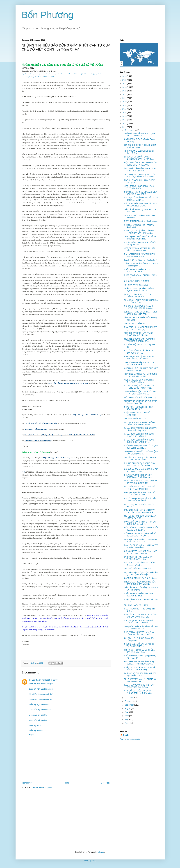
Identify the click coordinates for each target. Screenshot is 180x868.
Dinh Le (34, 663)
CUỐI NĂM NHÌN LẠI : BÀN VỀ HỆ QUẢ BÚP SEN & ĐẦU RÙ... (141, 447)
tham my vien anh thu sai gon (41, 684)
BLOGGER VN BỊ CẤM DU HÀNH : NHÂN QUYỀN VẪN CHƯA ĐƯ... (139, 158)
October (128, 701)
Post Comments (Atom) (43, 787)
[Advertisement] (90, 820)
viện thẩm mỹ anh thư (38, 720)
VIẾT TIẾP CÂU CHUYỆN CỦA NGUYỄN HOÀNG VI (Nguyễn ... (141, 529)
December (129, 130)
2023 (125, 87)
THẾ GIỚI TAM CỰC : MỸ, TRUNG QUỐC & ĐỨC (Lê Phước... (139, 334)
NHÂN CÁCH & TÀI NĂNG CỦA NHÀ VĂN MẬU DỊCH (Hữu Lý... (140, 669)
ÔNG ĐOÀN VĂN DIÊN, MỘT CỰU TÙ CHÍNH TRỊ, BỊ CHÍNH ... (140, 170)
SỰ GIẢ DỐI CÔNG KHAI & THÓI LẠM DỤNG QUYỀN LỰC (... (140, 523)
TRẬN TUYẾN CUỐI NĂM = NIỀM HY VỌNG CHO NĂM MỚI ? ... (140, 290)
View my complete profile (130, 739)
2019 (125, 102)
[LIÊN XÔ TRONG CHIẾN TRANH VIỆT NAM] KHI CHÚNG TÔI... (140, 313)
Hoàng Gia (34, 680)
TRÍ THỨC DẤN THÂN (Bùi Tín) (137, 569)
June (127, 716)
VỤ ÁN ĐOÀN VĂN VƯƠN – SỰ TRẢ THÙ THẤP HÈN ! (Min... (140, 494)
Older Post (105, 783)
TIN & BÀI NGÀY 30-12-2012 (136, 285)
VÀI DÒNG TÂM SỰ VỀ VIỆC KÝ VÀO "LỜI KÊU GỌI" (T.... (140, 352)
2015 (125, 116)
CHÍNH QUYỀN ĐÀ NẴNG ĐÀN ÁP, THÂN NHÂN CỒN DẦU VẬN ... (139, 232)
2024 (125, 84)
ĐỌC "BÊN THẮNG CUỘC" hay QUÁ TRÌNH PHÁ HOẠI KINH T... (140, 488)
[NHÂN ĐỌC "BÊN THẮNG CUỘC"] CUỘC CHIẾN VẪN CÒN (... (139, 435)
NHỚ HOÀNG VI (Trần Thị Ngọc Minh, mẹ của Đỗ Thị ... (140, 657)
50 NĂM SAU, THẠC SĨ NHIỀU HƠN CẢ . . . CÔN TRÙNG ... (141, 301)
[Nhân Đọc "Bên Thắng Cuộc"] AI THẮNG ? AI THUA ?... (138, 295)
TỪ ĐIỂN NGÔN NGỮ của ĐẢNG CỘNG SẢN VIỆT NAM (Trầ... (141, 453)
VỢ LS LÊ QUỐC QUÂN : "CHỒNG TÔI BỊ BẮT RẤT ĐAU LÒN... (141, 540)
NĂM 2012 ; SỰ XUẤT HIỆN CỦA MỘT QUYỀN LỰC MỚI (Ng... (140, 328)
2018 (125, 105)
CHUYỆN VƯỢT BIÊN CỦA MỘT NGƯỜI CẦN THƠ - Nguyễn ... (138, 476)
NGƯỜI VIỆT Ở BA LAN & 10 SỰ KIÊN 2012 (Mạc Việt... (140, 244)
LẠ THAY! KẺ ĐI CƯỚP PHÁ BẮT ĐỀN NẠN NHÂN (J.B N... (140, 674)
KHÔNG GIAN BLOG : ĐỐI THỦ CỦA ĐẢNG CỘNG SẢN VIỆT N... (140, 583)
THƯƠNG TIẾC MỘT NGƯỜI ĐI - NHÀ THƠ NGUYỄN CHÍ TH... (140, 458)
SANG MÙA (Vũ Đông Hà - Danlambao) (141, 260)
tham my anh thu (36, 725)
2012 (125, 127)
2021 (125, 94)
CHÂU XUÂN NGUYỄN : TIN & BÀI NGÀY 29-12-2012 (139, 595)
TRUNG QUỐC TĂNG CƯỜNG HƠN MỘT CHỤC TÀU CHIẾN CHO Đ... (140, 175)
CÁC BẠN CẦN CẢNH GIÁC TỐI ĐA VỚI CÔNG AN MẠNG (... (141, 199)
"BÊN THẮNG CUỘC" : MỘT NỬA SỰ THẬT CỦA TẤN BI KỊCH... (140, 393)
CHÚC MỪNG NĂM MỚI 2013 (137, 281)
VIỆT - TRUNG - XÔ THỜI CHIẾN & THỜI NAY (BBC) (139, 187)
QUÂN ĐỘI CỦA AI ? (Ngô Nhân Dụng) (140, 578)
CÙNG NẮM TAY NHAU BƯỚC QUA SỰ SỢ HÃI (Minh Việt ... (141, 470)
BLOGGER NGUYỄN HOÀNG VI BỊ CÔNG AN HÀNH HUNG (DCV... (139, 663)
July (126, 712)
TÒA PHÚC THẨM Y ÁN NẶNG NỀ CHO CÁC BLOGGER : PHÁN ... (141, 628)
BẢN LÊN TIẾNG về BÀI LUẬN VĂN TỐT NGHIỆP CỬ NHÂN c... (141, 546)
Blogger (101, 852)
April (127, 723)
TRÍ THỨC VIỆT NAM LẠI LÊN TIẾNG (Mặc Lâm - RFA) (140, 680)
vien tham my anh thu (38, 715)
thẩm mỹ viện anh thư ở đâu (41, 705)
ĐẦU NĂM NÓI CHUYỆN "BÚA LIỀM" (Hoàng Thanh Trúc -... (140, 255)
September (129, 705)
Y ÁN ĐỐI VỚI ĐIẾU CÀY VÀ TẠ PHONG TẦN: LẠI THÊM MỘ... (138, 692)
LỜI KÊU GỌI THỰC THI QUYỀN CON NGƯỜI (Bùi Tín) (140, 146)
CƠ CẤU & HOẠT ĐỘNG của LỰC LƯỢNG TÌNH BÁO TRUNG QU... (139, 307)
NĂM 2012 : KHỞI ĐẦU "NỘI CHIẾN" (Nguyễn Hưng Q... (139, 564)
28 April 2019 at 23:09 (49, 680)
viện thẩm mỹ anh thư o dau (41, 710)
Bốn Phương (48, 15)
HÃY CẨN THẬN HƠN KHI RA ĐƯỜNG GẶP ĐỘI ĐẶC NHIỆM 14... (140, 616)
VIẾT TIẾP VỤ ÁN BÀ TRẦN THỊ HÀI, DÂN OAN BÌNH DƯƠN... (140, 249)
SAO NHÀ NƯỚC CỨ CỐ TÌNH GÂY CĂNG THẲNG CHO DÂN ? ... (139, 686)
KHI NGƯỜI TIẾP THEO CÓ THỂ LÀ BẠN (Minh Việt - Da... (139, 651)
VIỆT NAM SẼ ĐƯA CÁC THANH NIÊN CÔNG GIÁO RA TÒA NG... (140, 164)
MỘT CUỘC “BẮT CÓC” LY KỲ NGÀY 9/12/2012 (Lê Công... (140, 517)
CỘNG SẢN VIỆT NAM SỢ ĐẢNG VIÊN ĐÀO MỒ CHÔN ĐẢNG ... (141, 193)
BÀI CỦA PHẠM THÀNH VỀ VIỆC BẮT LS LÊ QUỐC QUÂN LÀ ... (140, 500)
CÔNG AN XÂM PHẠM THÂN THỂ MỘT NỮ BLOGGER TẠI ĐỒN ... (141, 535)
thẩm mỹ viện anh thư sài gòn (41, 689)
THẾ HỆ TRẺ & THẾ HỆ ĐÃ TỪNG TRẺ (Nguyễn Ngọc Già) (141, 402)
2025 (125, 80)
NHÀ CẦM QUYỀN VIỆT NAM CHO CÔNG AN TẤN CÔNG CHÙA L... (139, 633)
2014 (125, 120)
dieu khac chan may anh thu (41, 699)
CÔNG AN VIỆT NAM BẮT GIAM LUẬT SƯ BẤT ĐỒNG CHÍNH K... (140, 552)
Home (66, 783)
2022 (125, 91)
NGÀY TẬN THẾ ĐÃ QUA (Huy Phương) (141, 221)
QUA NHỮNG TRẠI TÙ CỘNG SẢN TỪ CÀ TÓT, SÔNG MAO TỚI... (140, 482)
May (127, 719)
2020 (125, 98)
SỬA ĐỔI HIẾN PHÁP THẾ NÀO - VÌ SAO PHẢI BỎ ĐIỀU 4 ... (139, 363)
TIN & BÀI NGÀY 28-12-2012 (136, 605)
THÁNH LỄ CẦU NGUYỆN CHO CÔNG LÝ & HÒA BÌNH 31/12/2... (140, 375)
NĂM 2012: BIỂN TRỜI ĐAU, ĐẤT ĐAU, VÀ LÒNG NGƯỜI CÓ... (141, 205)
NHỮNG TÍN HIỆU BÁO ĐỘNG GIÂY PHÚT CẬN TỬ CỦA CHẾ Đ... (140, 464)
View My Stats (90, 861)
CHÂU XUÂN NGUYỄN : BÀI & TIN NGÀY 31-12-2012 (139, 271)
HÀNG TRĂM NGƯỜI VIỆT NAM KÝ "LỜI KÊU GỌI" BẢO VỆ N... (139, 358)
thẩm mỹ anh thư (36, 731)
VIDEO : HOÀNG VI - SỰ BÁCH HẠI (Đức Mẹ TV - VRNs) (139, 381)
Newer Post (27, 783)
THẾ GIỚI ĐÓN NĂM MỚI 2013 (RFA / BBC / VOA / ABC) (140, 135)
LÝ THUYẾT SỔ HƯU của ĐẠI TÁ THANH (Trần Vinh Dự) (138, 558)
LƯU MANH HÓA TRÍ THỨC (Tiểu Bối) (140, 397)
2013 (125, 124)
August (128, 709)
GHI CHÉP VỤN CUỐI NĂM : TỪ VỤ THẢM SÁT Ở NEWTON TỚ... (139, 423)
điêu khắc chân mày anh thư (41, 694)
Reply (32, 735)
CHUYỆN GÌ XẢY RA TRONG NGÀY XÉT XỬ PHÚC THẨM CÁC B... (139, 622)
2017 (125, 109)
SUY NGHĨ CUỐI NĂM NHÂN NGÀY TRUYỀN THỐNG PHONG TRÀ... (139, 511)
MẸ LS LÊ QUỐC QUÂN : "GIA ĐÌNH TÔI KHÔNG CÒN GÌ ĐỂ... (139, 340)
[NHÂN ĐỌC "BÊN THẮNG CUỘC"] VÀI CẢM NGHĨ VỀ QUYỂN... (141, 429)
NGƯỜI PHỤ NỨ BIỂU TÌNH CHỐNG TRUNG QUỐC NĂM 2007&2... (140, 387)
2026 (125, 76)
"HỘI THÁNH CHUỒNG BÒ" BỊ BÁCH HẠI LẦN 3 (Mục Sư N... (140, 238)
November (129, 698)
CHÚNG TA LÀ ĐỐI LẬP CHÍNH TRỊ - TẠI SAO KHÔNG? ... (140, 645)
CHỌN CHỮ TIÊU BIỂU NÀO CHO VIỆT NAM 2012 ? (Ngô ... (141, 369)
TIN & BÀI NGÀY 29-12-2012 (136, 419)
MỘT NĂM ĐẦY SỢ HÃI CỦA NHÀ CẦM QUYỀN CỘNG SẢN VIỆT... (141, 573)
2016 (125, 113)
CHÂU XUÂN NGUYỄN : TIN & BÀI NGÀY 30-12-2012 (139, 408)
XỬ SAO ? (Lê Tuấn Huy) (135, 324)
